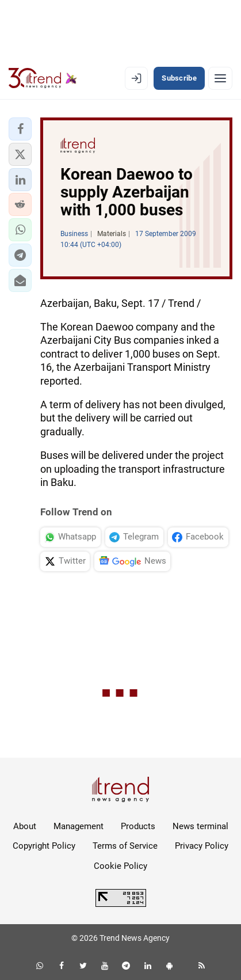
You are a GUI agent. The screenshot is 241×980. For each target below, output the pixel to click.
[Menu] (220, 78)
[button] (20, 129)
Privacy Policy (202, 846)
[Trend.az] (43, 78)
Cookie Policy (120, 866)
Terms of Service (125, 846)
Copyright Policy (44, 846)
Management (79, 826)
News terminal (200, 826)
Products (138, 826)
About (25, 826)
